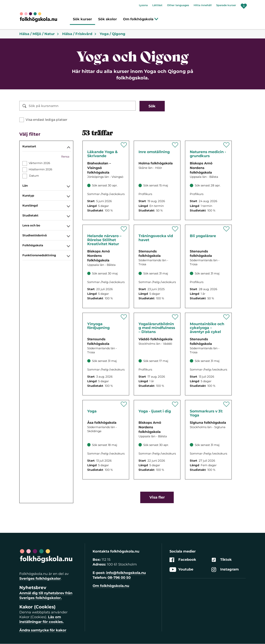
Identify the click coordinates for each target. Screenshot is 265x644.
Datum (34, 176)
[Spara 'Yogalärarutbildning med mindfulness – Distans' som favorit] (175, 317)
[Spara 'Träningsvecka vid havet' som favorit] (175, 229)
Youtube (181, 570)
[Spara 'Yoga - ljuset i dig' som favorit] (175, 404)
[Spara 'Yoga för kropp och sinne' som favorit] (124, 404)
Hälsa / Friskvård (79, 34)
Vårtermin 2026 (39, 163)
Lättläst (157, 5)
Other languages (178, 5)
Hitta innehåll (203, 5)
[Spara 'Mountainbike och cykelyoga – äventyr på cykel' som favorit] (226, 317)
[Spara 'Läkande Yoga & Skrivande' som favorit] (124, 145)
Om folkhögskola (141, 19)
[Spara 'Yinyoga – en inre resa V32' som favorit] (124, 317)
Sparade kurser (226, 5)
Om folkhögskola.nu (111, 586)
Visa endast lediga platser (46, 120)
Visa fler (157, 497)
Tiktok (222, 560)
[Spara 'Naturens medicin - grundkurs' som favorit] (226, 145)
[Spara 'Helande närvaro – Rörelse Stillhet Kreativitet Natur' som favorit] (124, 229)
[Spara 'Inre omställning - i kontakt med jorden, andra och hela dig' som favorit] (175, 145)
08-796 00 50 (119, 578)
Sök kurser (82, 19)
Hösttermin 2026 (40, 169)
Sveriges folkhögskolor (40, 579)
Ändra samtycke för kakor (43, 630)
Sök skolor (108, 19)
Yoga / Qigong (113, 34)
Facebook (183, 560)
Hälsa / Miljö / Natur (39, 34)
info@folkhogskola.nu (126, 573)
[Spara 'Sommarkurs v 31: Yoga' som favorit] (226, 404)
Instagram (225, 570)
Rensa (65, 157)
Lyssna (143, 5)
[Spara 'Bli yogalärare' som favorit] (226, 229)
